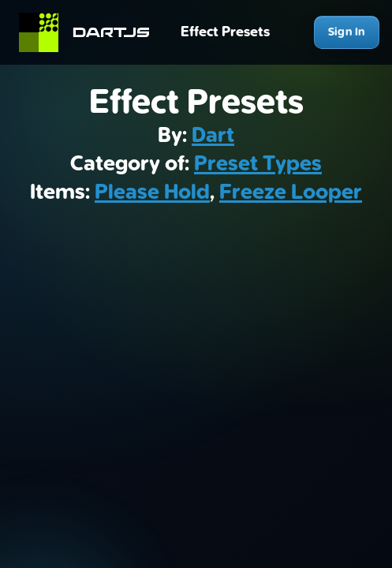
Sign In (347, 32)
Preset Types (258, 164)
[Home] (91, 32)
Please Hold (152, 192)
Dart (213, 136)
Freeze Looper (291, 192)
